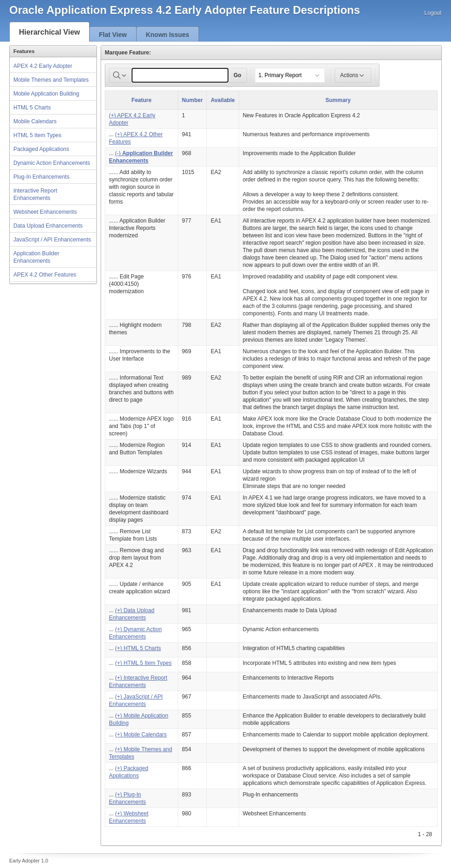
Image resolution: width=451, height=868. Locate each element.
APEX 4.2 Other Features (45, 275)
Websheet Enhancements (45, 212)
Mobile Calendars (35, 121)
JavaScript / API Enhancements (52, 240)
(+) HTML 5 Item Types (143, 663)
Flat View (113, 35)
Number (192, 100)
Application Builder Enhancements (36, 257)
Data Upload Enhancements (48, 226)
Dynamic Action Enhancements (52, 163)
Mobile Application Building (46, 94)
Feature (141, 100)
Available (222, 100)
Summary (338, 100)
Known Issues (168, 35)
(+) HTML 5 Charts (138, 648)
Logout (433, 13)
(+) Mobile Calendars (141, 735)
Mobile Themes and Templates (51, 80)
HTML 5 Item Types (37, 135)
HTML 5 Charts (32, 108)
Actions (353, 75)
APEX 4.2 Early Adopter (43, 66)
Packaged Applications (41, 149)
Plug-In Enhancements (41, 177)
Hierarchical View (49, 32)
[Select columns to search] (120, 75)
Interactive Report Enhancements (35, 194)
